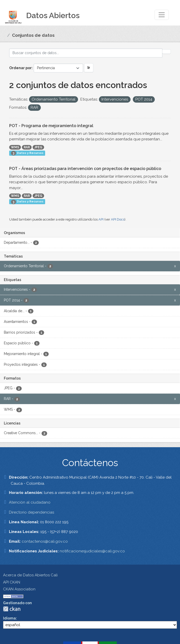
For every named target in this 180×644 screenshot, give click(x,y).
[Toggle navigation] (162, 15)
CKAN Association (19, 589)
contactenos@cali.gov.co (45, 541)
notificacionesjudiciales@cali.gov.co (92, 551)
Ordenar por (20, 68)
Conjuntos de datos (33, 35)
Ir (89, 68)
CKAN (12, 609)
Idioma (9, 618)
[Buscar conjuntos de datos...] (86, 53)
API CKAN (12, 582)
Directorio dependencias (31, 512)
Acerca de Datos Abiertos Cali (30, 575)
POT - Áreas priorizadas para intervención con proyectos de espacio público (85, 169)
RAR (27, 147)
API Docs (118, 219)
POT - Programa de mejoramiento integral (51, 126)
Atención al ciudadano (30, 502)
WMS (15, 147)
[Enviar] (166, 52)
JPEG (38, 147)
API (101, 219)
